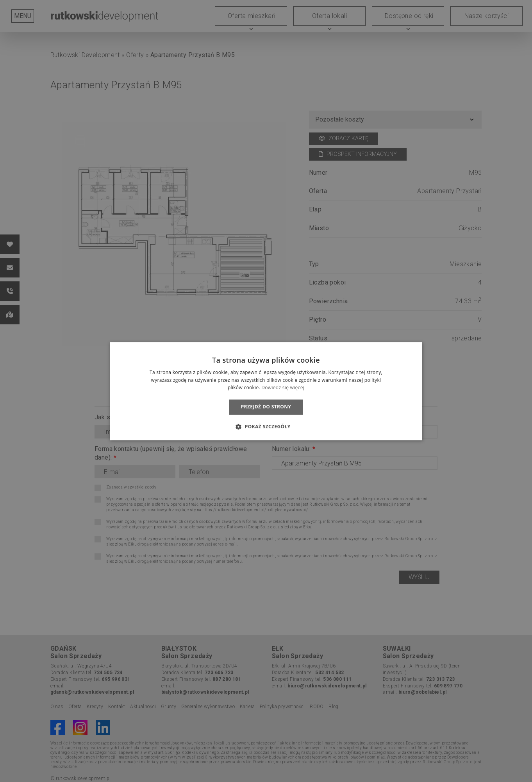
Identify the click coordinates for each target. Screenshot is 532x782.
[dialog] (266, 391)
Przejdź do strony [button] (266, 407)
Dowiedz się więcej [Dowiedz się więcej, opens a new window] (283, 388)
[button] (266, 426)
